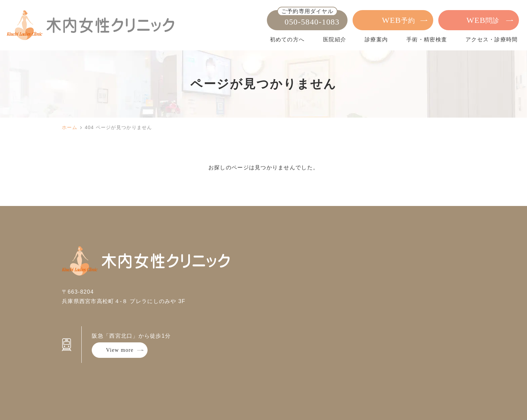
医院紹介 (335, 39)
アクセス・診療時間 (492, 39)
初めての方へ (287, 39)
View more (120, 350)
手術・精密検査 (427, 39)
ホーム (70, 127)
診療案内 (376, 39)
